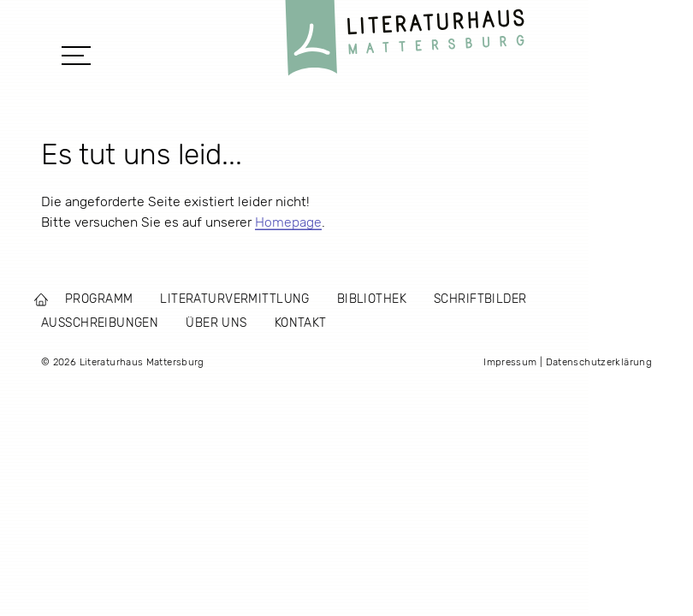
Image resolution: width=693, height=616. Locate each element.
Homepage (288, 222)
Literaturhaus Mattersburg (405, 42)
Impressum (510, 362)
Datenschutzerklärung (599, 362)
